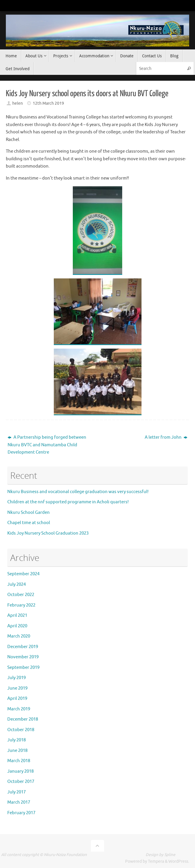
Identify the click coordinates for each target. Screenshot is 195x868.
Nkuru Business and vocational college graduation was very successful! (78, 492)
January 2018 (20, 771)
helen (18, 103)
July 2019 (17, 678)
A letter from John (166, 437)
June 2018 (17, 751)
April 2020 (17, 626)
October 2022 (21, 595)
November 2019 (23, 657)
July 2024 (17, 584)
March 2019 (19, 709)
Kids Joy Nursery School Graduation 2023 (48, 533)
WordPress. (179, 861)
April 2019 (17, 699)
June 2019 (17, 688)
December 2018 (23, 719)
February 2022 (21, 605)
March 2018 (19, 761)
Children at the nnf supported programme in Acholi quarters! (68, 502)
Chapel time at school (29, 523)
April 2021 (17, 615)
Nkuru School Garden (29, 513)
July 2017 (17, 792)
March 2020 (19, 636)
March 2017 (19, 802)
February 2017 (21, 813)
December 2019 (23, 647)
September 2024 (23, 574)
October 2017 (21, 782)
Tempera (156, 861)
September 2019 (23, 668)
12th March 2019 (48, 103)
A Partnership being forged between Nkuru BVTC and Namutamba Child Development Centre (47, 445)
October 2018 (21, 730)
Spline (170, 855)
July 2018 (17, 740)
